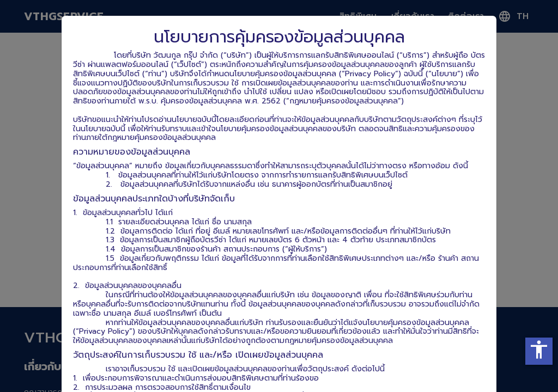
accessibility (539, 350)
